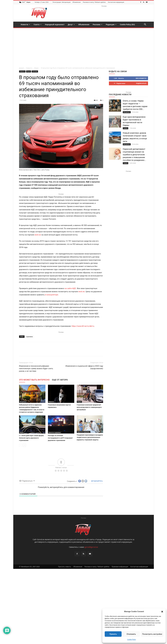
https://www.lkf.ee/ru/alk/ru (83, 326)
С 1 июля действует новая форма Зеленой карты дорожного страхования (31, 438)
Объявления (77, 2)
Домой (21, 68)
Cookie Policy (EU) (127, 24)
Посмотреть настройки (152, 634)
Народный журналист (55, 24)
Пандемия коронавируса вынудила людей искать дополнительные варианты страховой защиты (90, 437)
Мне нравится (141, 78)
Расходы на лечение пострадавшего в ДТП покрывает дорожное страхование (60, 438)
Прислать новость (64, 642)
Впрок (36, 68)
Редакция (111, 24)
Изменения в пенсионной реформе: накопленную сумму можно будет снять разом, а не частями (36, 369)
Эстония (35, 71)
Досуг (71, 24)
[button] (162, 612)
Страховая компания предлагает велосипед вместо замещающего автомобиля (89, 407)
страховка (29, 337)
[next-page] (24, 445)
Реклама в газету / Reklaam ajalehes (94, 2)
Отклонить (131, 634)
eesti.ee (38, 235)
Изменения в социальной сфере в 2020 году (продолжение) (84, 367)
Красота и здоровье (55, 432)
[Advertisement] (84, 46)
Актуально (23, 402)
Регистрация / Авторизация (62, 2)
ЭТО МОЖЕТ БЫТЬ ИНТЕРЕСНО (34, 380)
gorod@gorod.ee (91, 622)
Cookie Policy (132, 640)
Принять (113, 634)
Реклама (98, 24)
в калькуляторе (52, 295)
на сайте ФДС (70, 288)
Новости (25, 24)
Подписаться (141, 83)
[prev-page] (21, 445)
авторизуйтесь (97, 481)
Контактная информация (116, 2)
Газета (37, 24)
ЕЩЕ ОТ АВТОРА (60, 380)
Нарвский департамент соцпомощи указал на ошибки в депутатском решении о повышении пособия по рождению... (134, 155)
